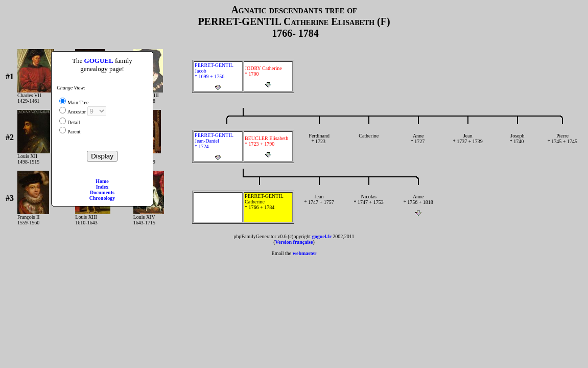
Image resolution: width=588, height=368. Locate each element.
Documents (102, 192)
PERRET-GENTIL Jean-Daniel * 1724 (218, 146)
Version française (294, 242)
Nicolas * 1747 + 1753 (369, 205)
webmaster (305, 253)
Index (102, 187)
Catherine (369, 144)
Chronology (102, 198)
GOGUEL (99, 61)
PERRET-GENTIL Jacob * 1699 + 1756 (218, 76)
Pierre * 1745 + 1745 (562, 144)
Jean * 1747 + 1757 (319, 205)
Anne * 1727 (418, 144)
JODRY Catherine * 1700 (268, 77)
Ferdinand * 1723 (319, 144)
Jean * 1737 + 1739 (468, 144)
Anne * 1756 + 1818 (418, 205)
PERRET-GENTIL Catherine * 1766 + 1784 (268, 207)
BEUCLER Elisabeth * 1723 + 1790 (268, 147)
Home (102, 181)
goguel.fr (322, 236)
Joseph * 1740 (517, 144)
